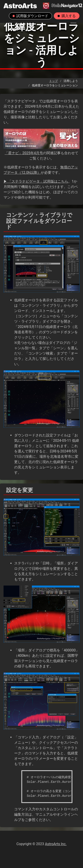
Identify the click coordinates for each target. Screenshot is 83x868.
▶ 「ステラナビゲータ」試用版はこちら (36, 181)
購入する (67, 16)
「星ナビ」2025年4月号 (24, 153)
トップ (53, 81)
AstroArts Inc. (56, 844)
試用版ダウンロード (31, 16)
